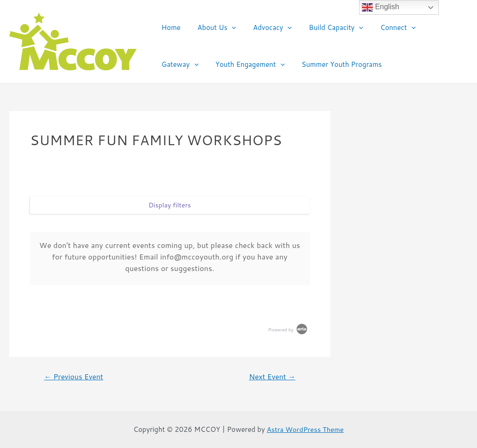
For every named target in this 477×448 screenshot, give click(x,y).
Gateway (434, 28)
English (380, 7)
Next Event (271, 377)
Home (169, 27)
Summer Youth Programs (283, 64)
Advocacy (265, 28)
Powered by (289, 330)
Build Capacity (325, 28)
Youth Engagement (194, 65)
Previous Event (74, 377)
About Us (212, 28)
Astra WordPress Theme (306, 429)
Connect (384, 28)
